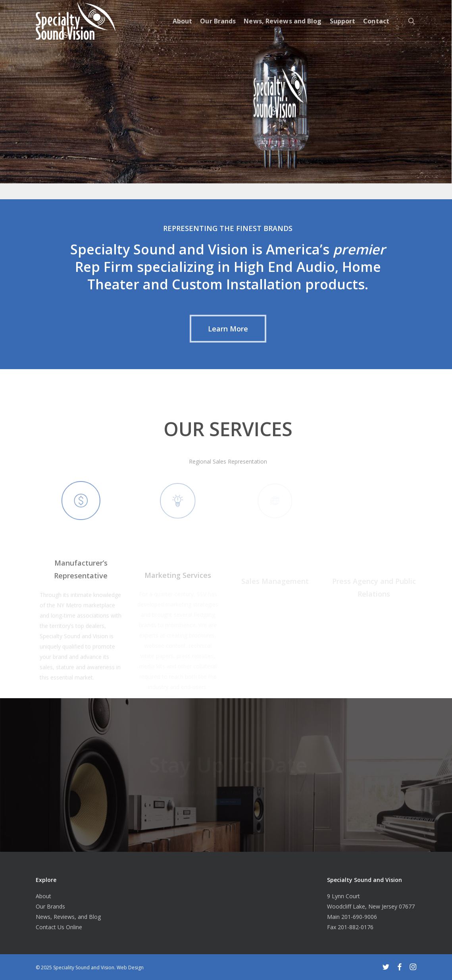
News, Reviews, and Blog (68, 917)
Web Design (130, 967)
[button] (228, 329)
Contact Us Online (59, 927)
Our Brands (50, 906)
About (43, 896)
